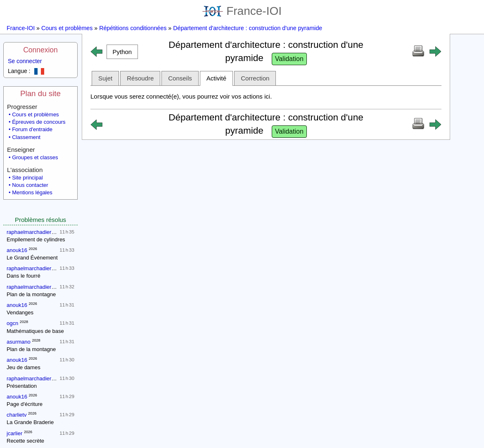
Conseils (180, 78)
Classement (26, 137)
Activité (216, 78)
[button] (122, 52)
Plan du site (40, 93)
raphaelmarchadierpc (32, 232)
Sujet (105, 78)
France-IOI (242, 11)
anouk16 (17, 250)
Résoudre (140, 78)
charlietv (17, 415)
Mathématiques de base (35, 331)
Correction (255, 78)
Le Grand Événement (32, 258)
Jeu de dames (24, 367)
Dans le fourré (24, 276)
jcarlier (14, 433)
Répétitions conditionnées (133, 28)
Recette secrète (25, 441)
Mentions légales (32, 192)
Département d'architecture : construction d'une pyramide (248, 28)
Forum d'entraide (32, 129)
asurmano (19, 342)
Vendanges (20, 312)
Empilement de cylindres (36, 239)
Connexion (40, 50)
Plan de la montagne (31, 294)
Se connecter (25, 61)
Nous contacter (30, 185)
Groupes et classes (35, 157)
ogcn (12, 323)
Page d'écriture (25, 404)
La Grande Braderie (30, 422)
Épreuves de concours (39, 122)
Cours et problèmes (67, 28)
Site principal (27, 178)
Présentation (22, 386)
